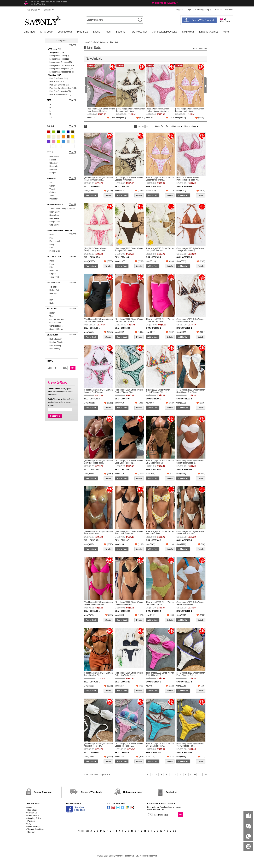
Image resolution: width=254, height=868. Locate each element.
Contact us (171, 792)
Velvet (52, 189)
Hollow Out (54, 290)
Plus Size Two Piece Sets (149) (63, 88)
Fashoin (53, 160)
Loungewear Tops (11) (59, 59)
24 (139, 126)
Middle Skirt (55, 251)
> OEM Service (32, 816)
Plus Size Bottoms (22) (59, 85)
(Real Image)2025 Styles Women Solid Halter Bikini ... (98, 533)
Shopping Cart (202, 10)
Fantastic (53, 170)
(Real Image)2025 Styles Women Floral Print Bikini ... (160, 533)
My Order (229, 10)
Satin (52, 196)
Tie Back (53, 287)
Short (52, 248)
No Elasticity (55, 349)
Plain (52, 261)
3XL (51, 121)
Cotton (52, 186)
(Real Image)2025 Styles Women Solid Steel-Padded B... (191, 462)
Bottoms (121, 32)
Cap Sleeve (54, 225)
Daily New (29, 32)
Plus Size (83, 32)
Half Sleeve (54, 218)
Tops (108, 32)
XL (51, 114)
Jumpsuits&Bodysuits (165, 32)
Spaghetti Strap (56, 329)
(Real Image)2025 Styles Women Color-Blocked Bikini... (98, 674)
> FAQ (29, 824)
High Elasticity (55, 339)
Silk (51, 183)
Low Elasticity (55, 346)
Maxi (51, 235)
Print (51, 267)
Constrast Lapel (56, 326)
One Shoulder (55, 323)
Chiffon (52, 192)
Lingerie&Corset (209, 32)
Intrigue (53, 173)
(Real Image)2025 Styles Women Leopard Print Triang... (131, 110)
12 (136, 126)
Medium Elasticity (57, 342)
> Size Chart (31, 810)
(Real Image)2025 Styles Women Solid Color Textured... (191, 533)
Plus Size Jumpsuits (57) (60, 91)
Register (180, 10)
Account (218, 10)
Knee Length (55, 241)
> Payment (30, 821)
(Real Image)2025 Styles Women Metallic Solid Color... (98, 745)
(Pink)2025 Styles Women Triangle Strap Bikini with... (96, 250)
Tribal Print (54, 277)
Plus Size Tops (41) (58, 82)
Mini (51, 238)
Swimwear (188, 32)
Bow (51, 300)
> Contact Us (31, 813)
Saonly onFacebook (80, 809)
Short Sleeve (55, 212)
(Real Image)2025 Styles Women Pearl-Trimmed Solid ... (101, 110)
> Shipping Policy (33, 818)
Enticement (54, 157)
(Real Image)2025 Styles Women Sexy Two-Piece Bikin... (98, 462)
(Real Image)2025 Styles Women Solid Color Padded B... (129, 462)
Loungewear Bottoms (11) (61, 62)
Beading (53, 293)
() (113, 118)
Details (108, 195)
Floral (52, 264)
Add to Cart (91, 195)
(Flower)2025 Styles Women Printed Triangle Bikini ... (158, 391)
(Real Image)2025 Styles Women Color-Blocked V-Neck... (98, 320)
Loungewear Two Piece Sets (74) (62, 66)
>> (195, 775)
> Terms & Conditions (35, 829)
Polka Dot (54, 271)
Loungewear (65, 32)
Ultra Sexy (54, 163)
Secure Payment (43, 792)
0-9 (175, 831)
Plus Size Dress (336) (59, 78)
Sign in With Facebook (203, 20)
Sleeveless (54, 215)
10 (185, 775)
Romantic (54, 166)
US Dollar (34, 10)
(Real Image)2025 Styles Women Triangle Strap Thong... (191, 250)
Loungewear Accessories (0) (62, 72)
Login (189, 10)
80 (147, 126)
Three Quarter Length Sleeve (62, 209)
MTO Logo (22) (55, 49)
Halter (52, 313)
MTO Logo (46, 32)
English (49, 10)
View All (73, 45)
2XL (51, 117)
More (226, 32)
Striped (52, 274)
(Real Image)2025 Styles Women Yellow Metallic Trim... (191, 745)
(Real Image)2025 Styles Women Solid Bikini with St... (160, 674)
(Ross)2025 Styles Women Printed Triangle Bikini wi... (157, 110)
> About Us (31, 807)
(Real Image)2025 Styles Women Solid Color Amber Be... (129, 533)
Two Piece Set (139, 32)
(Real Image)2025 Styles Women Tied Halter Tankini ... (160, 603)
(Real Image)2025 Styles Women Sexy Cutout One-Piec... (191, 391)
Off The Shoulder (57, 319)
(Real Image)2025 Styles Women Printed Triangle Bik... (191, 320)
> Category (31, 832)
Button (52, 303)
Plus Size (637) (55, 75)
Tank (51, 316)
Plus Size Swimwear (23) (60, 95)
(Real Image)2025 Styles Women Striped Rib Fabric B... (129, 745)
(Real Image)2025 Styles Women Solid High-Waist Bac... (129, 674)
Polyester (53, 199)
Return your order (133, 792)
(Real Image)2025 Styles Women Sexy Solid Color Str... (160, 462)
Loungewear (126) (56, 52)
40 (143, 126)
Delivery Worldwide (91, 792)
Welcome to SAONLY (165, 3)
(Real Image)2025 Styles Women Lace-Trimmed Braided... (98, 603)
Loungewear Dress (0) (59, 56)
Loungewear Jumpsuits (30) (61, 69)
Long (52, 244)
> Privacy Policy (33, 827)
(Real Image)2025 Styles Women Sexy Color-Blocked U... (191, 603)
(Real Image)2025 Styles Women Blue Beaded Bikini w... (160, 745)
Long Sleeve (55, 222)
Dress (97, 32)
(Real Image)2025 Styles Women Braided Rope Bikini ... (129, 603)
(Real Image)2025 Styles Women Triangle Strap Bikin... (129, 250)
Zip (51, 297)
